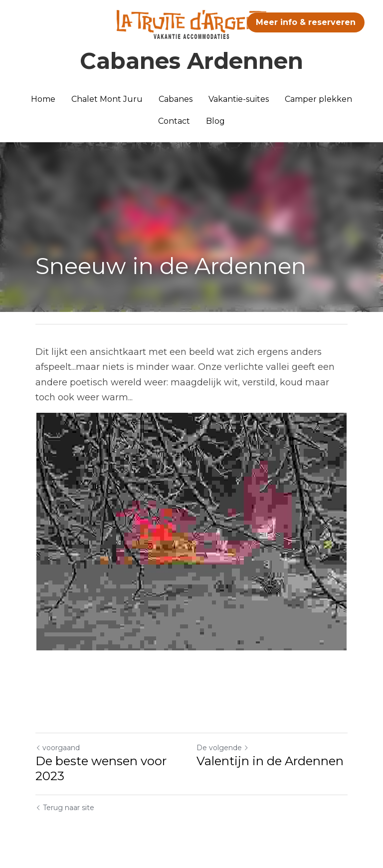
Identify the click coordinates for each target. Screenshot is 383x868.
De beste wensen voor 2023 (101, 768)
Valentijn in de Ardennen (270, 761)
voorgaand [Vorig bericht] (58, 748)
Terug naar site (65, 808)
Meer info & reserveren (306, 22)
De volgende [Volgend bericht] (223, 748)
